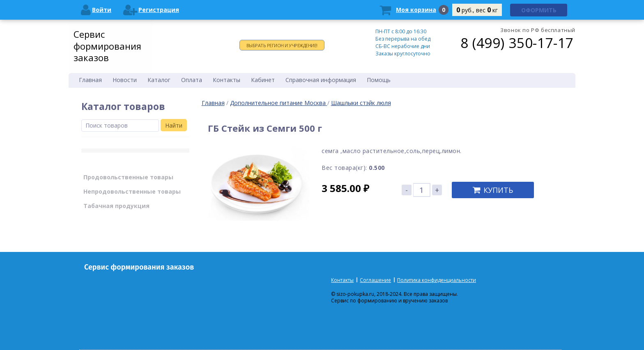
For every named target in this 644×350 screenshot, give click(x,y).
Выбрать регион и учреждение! (282, 45)
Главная (213, 103)
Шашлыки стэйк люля (361, 103)
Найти (174, 125)
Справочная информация (321, 80)
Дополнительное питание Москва (279, 103)
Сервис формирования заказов (107, 46)
